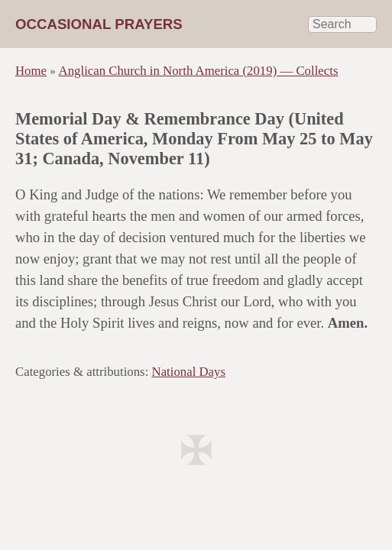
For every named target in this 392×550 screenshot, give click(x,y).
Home (31, 71)
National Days (189, 372)
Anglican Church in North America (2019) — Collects (199, 71)
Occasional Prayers (99, 24)
